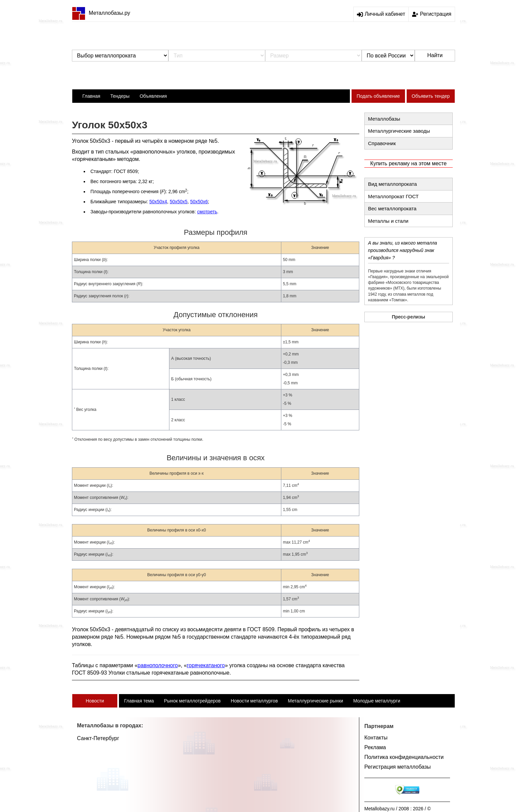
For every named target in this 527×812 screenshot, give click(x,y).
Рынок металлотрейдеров (192, 701)
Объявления (153, 96)
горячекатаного (206, 665)
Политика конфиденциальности (404, 757)
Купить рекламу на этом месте (409, 163)
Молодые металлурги (377, 701)
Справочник (382, 143)
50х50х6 (199, 202)
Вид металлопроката (392, 184)
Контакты (376, 738)
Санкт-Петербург (98, 738)
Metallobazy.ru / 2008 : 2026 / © (398, 809)
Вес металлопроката (392, 208)
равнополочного (158, 665)
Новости (95, 701)
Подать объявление (378, 96)
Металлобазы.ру (101, 13)
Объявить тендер (431, 96)
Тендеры (120, 96)
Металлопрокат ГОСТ (393, 196)
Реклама (375, 747)
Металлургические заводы (399, 131)
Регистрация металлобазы (398, 767)
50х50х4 (158, 202)
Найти (435, 55)
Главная (91, 96)
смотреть (207, 212)
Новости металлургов (254, 701)
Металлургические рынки (316, 701)
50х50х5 (179, 202)
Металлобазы (384, 119)
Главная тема (139, 701)
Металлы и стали (388, 221)
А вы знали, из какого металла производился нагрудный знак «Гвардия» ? (402, 250)
